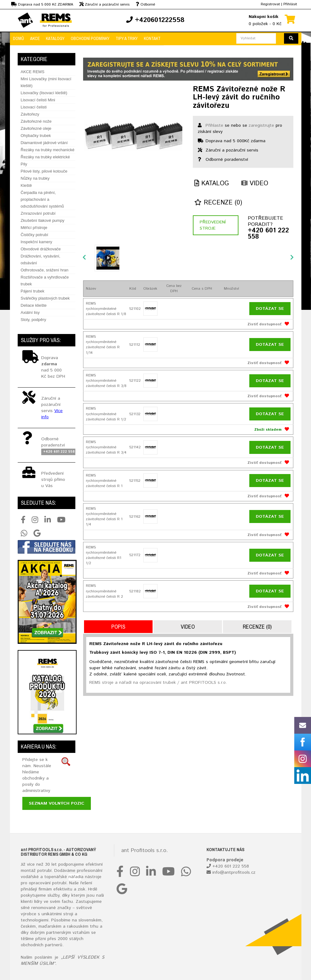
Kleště (26, 185)
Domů (18, 38)
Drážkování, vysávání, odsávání (41, 259)
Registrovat (270, 4)
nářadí (75, 877)
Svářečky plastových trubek (45, 298)
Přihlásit (290, 4)
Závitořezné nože (36, 121)
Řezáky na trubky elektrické (45, 157)
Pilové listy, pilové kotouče (44, 171)
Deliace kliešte (34, 305)
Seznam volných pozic (57, 803)
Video (255, 184)
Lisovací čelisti (34, 107)
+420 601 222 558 (268, 234)
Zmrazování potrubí (38, 213)
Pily (24, 164)
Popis (118, 627)
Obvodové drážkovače (41, 249)
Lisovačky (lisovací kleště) (44, 93)
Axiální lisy (30, 312)
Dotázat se (270, 309)
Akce (35, 38)
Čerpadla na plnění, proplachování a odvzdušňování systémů (42, 199)
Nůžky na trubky (35, 178)
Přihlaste (214, 125)
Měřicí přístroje (34, 228)
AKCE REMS (33, 72)
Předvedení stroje (213, 225)
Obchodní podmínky (90, 38)
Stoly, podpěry (33, 320)
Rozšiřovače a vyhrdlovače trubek (45, 281)
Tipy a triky (127, 38)
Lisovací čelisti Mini (38, 100)
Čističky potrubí (35, 235)
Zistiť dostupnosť (264, 324)
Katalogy (55, 38)
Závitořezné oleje (36, 128)
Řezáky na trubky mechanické (48, 150)
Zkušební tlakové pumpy (43, 220)
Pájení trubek (33, 291)
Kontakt (152, 38)
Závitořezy (30, 114)
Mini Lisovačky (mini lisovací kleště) (46, 82)
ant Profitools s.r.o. (144, 850)
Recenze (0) (218, 203)
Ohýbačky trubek (36, 136)
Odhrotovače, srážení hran (45, 270)
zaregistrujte (261, 125)
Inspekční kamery (37, 242)
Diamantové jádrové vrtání (44, 143)
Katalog (212, 184)
